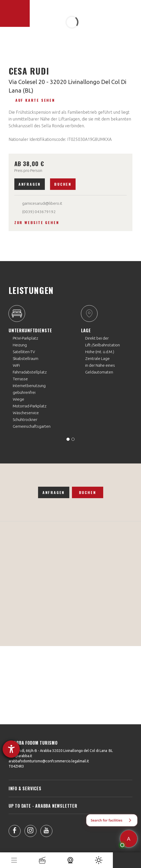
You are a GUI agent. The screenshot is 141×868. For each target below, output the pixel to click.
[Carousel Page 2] (73, 439)
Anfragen (30, 184)
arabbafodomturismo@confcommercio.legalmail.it (49, 761)
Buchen (63, 184)
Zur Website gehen (37, 222)
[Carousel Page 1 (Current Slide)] (68, 439)
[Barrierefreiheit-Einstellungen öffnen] (11, 749)
